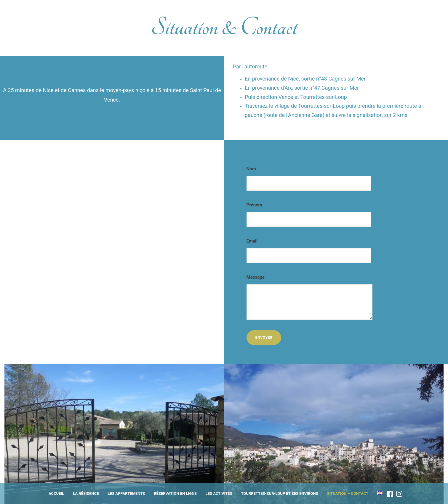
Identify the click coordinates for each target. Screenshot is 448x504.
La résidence (86, 493)
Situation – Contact (348, 493)
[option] (114, 434)
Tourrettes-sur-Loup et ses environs (279, 493)
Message (309, 297)
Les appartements (127, 493)
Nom (309, 178)
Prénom (309, 215)
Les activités (219, 493)
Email (309, 251)
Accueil (56, 493)
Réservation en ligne (175, 493)
